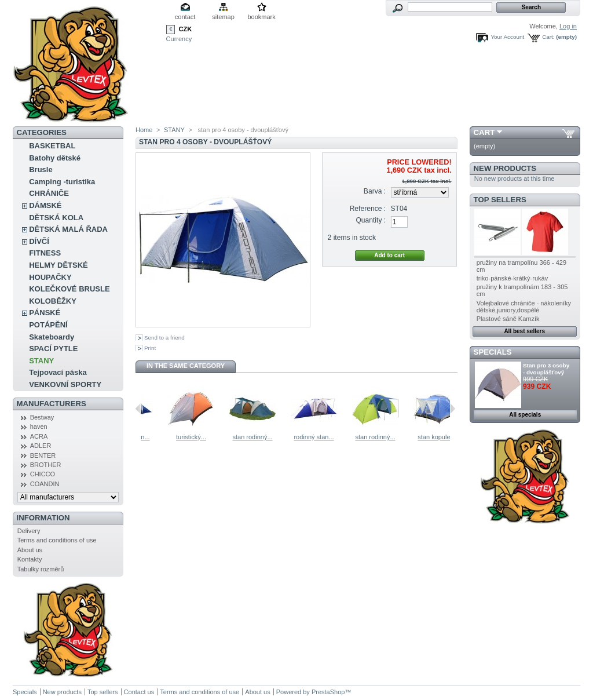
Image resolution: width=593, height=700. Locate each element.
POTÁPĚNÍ (48, 325)
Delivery (29, 531)
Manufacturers (52, 404)
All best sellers (524, 331)
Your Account (507, 37)
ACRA (39, 436)
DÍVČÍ (39, 241)
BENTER (43, 455)
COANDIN (45, 484)
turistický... (247, 437)
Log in (568, 26)
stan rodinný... (308, 437)
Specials (493, 352)
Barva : (375, 191)
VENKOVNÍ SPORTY (65, 384)
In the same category (186, 366)
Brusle (41, 169)
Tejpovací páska (58, 372)
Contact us (139, 692)
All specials (525, 415)
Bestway (42, 417)
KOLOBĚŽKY (53, 301)
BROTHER (46, 465)
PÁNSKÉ (45, 313)
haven (39, 426)
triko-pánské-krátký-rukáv (512, 278)
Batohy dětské (55, 158)
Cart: (548, 37)
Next (453, 409)
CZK (186, 29)
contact (185, 17)
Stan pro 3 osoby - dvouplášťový (546, 369)
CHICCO (43, 474)
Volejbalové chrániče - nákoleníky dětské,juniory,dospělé (524, 307)
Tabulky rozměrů (41, 569)
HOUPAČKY (50, 277)
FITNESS (45, 253)
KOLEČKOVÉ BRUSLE (69, 289)
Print (150, 348)
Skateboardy (52, 337)
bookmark (261, 17)
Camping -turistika (62, 182)
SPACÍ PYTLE (53, 349)
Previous (138, 409)
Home (144, 130)
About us (30, 550)
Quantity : (371, 220)
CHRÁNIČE (49, 193)
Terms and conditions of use (57, 540)
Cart (484, 132)
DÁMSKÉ (45, 205)
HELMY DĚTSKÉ (58, 265)
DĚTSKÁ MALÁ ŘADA (68, 229)
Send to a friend (164, 338)
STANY (41, 361)
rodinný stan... (185, 437)
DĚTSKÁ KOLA (56, 218)
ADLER (41, 446)
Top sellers (500, 200)
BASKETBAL (52, 146)
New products (505, 168)
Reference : (368, 209)
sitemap (223, 17)
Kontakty (30, 559)
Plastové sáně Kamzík (508, 319)
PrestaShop (328, 692)
